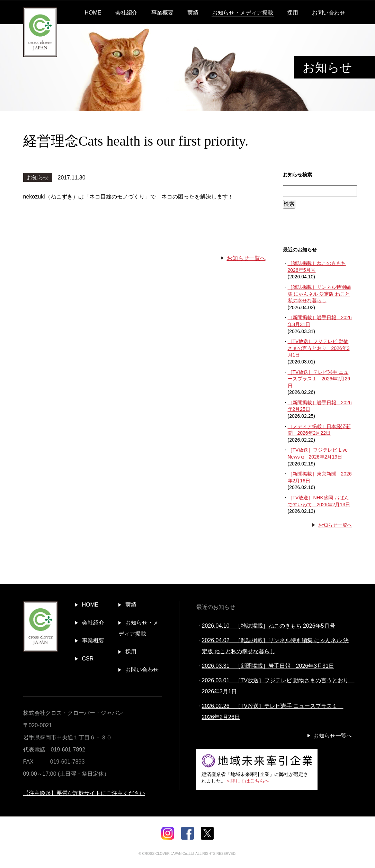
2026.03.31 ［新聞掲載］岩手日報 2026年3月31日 (268, 666)
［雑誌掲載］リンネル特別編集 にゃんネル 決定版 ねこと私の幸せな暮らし (319, 294)
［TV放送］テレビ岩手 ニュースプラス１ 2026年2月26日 (319, 379)
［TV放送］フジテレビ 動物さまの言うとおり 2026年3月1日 (319, 348)
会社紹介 (126, 13)
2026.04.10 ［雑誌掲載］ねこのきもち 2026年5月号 (269, 626)
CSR (88, 659)
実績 (193, 13)
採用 (293, 13)
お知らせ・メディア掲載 (243, 13)
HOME (93, 13)
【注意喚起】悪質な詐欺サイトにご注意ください (84, 793)
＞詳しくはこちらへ (248, 781)
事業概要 (162, 13)
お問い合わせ (329, 13)
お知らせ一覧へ (246, 258)
